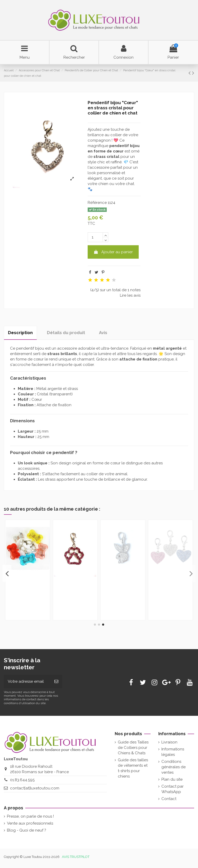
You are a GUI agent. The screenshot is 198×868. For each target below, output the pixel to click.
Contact (169, 799)
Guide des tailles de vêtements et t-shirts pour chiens (133, 768)
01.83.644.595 (22, 780)
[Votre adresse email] (27, 682)
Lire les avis (130, 295)
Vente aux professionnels (30, 823)
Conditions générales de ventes (174, 767)
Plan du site (172, 779)
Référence (97, 203)
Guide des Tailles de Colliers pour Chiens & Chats (133, 748)
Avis (103, 333)
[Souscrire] (56, 682)
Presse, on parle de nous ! (30, 816)
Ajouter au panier (113, 252)
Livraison (169, 742)
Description (20, 333)
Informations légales (173, 752)
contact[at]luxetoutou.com (35, 788)
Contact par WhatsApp (172, 789)
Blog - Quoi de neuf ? (27, 830)
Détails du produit (66, 333)
